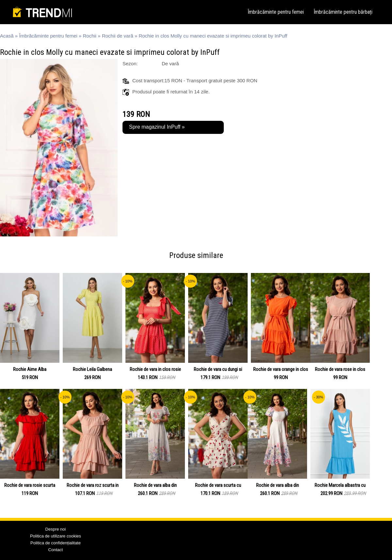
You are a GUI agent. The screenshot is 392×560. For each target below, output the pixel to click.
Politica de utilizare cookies (56, 536)
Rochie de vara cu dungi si (218, 369)
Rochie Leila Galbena (92, 369)
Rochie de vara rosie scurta (30, 485)
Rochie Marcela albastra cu (340, 485)
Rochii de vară (118, 36)
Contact (56, 550)
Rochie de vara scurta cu (218, 485)
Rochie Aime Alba (30, 369)
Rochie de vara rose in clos (340, 369)
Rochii (90, 36)
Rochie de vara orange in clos (281, 369)
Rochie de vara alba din (155, 485)
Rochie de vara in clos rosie (155, 369)
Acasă (7, 36)
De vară (170, 64)
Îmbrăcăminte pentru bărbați (343, 12)
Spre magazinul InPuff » (157, 127)
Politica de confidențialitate (56, 543)
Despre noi (56, 529)
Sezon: (130, 64)
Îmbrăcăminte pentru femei (276, 12)
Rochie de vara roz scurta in (93, 485)
